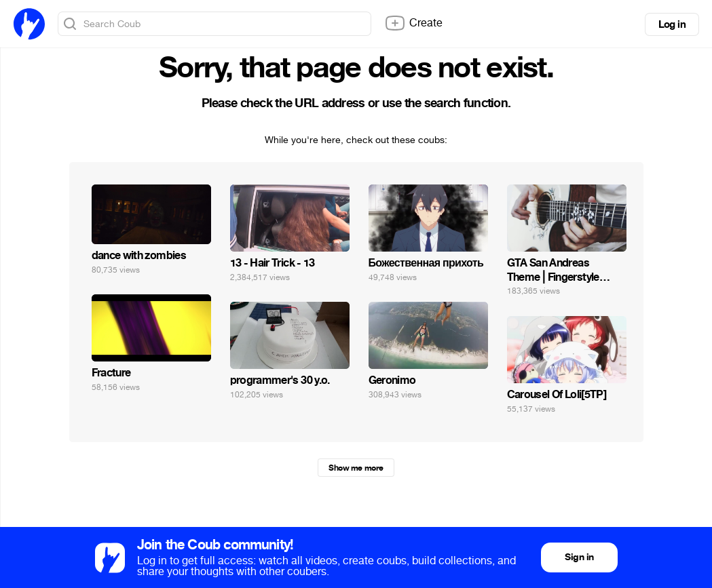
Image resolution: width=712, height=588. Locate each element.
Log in (672, 24)
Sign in (579, 557)
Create (413, 23)
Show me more (356, 468)
